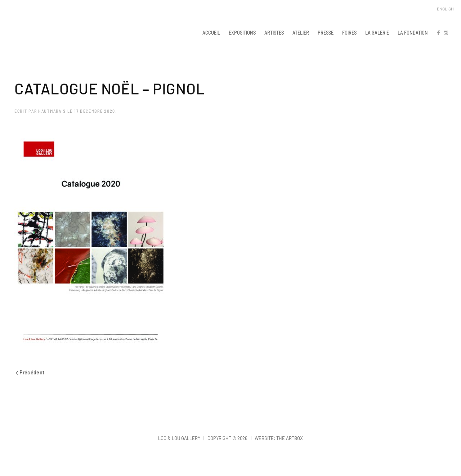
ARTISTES (274, 32)
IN (446, 32)
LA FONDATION (413, 32)
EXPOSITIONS (242, 32)
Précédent (30, 372)
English (445, 9)
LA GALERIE (377, 32)
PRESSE (326, 32)
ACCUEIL (211, 32)
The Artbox (290, 438)
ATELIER (301, 32)
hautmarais (52, 111)
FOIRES (349, 32)
